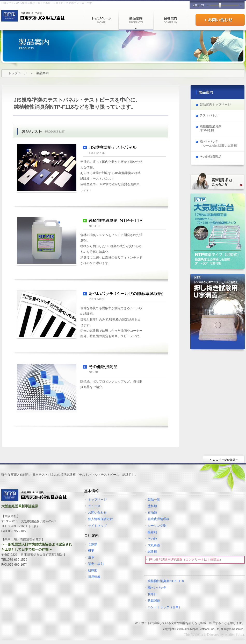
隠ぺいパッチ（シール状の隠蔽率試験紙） (124, 297)
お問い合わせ (220, 20)
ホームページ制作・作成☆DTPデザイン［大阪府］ (214, 635)
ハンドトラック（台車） (165, 607)
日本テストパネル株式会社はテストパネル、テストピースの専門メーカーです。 (48, 3)
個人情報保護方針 (100, 519)
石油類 (152, 513)
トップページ (101, 20)
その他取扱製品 (211, 157)
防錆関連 (154, 601)
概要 (91, 551)
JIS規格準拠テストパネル (124, 151)
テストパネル (209, 115)
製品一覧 (154, 500)
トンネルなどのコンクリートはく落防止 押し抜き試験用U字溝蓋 (218, 313)
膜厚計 (152, 594)
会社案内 (171, 20)
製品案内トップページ (215, 105)
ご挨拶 (93, 544)
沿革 (91, 557)
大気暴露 (154, 545)
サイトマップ (97, 526)
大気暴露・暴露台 (218, 232)
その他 (152, 539)
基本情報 (91, 491)
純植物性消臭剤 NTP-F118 (124, 224)
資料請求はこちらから (218, 182)
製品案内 (136, 20)
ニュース (94, 506)
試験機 (152, 552)
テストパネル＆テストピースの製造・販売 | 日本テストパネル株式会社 (34, 495)
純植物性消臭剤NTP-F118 (166, 581)
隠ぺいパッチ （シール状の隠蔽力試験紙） (220, 144)
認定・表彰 (96, 564)
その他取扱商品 (124, 371)
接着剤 (152, 532)
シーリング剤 (157, 526)
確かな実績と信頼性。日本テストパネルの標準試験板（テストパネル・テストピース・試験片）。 (70, 475)
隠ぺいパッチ (157, 587)
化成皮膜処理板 (158, 519)
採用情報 (94, 577)
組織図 (93, 570)
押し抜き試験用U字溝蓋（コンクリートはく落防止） (186, 559)
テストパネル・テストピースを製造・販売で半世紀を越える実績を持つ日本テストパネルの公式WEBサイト (33, 16)
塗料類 (152, 506)
